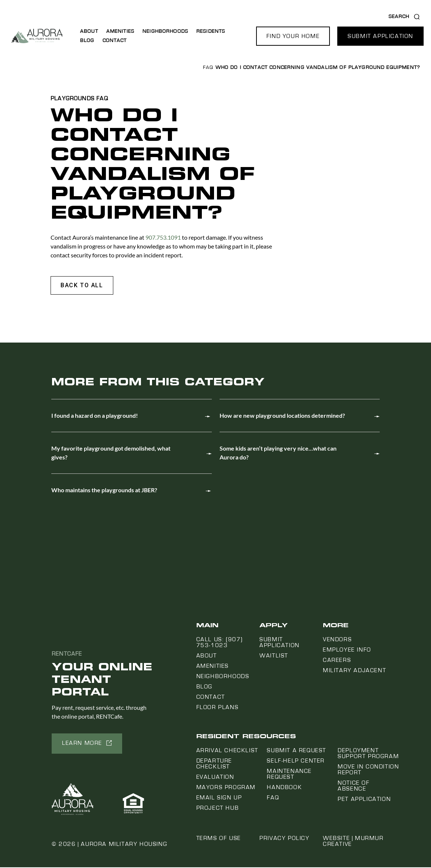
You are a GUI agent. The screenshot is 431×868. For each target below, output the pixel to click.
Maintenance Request (289, 775)
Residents (211, 31)
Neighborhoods (165, 31)
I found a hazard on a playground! (95, 416)
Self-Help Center (296, 761)
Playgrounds (73, 98)
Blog (87, 41)
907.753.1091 (164, 237)
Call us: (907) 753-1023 (220, 643)
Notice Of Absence (354, 787)
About (89, 31)
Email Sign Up (219, 798)
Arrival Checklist (227, 751)
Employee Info (347, 650)
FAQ (208, 67)
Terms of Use (219, 839)
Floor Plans (218, 708)
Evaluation (215, 778)
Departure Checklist (214, 764)
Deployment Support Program (368, 754)
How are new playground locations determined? (282, 416)
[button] (293, 36)
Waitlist (274, 656)
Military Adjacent (354, 671)
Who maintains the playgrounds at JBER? (104, 491)
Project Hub (218, 809)
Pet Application (364, 800)
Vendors (337, 640)
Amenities (120, 31)
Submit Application (280, 643)
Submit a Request (296, 751)
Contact (115, 41)
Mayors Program (226, 788)
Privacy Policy (284, 839)
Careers (337, 661)
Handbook (284, 788)
